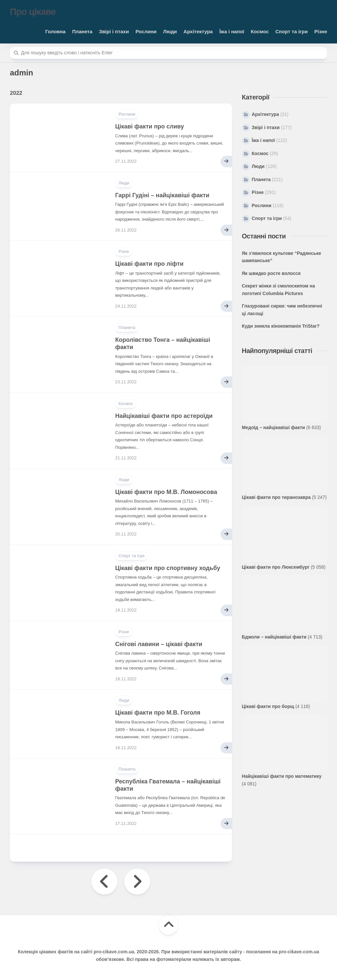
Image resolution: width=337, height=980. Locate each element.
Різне (321, 31)
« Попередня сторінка (104, 882)
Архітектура (198, 31)
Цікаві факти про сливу (150, 126)
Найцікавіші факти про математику (282, 776)
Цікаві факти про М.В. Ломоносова (166, 492)
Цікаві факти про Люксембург (276, 567)
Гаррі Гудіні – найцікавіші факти (162, 195)
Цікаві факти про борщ (268, 706)
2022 (16, 93)
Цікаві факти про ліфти (149, 264)
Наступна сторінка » (137, 882)
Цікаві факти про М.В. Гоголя (158, 713)
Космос (260, 31)
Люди (170, 31)
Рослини (146, 31)
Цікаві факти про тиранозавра (276, 497)
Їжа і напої (232, 31)
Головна (56, 31)
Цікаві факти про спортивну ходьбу (168, 568)
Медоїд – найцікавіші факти (273, 427)
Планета (82, 31)
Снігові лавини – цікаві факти (159, 644)
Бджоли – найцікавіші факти (274, 637)
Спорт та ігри (292, 31)
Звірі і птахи (114, 31)
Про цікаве (33, 12)
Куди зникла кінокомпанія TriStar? (281, 326)
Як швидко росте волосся (271, 273)
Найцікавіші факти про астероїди (164, 416)
